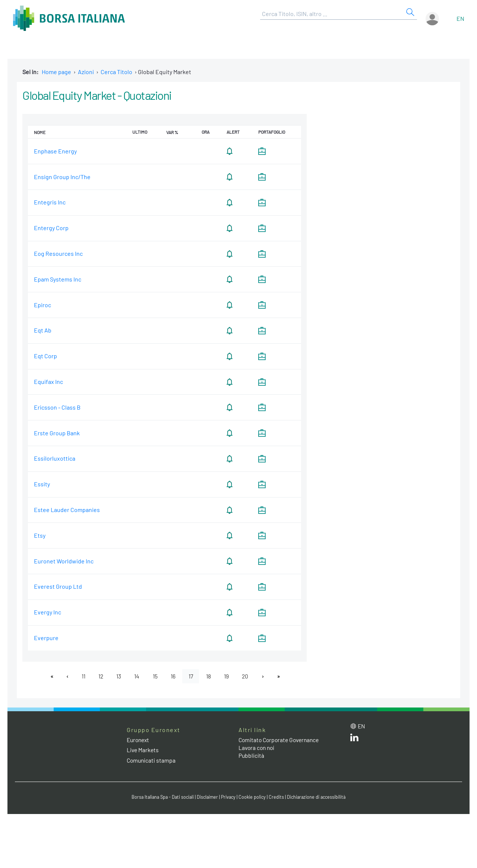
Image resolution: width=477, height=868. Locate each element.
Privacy (229, 797)
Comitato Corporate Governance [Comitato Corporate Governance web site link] (281, 740)
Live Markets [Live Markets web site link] (143, 750)
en (460, 18)
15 (155, 676)
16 (174, 676)
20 (249, 676)
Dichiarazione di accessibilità (319, 797)
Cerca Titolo (116, 72)
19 (230, 676)
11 (80, 676)
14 (136, 676)
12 (99, 676)
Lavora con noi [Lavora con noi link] (258, 748)
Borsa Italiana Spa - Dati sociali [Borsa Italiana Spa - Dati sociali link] (160, 797)
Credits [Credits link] (278, 797)
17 (192, 676)
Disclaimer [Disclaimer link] (207, 797)
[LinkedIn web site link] (354, 739)
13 (117, 676)
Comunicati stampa (152, 760)
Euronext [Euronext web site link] (139, 740)
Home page (56, 72)
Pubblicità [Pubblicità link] (252, 756)
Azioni (86, 72)
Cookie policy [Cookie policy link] (253, 797)
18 (211, 676)
